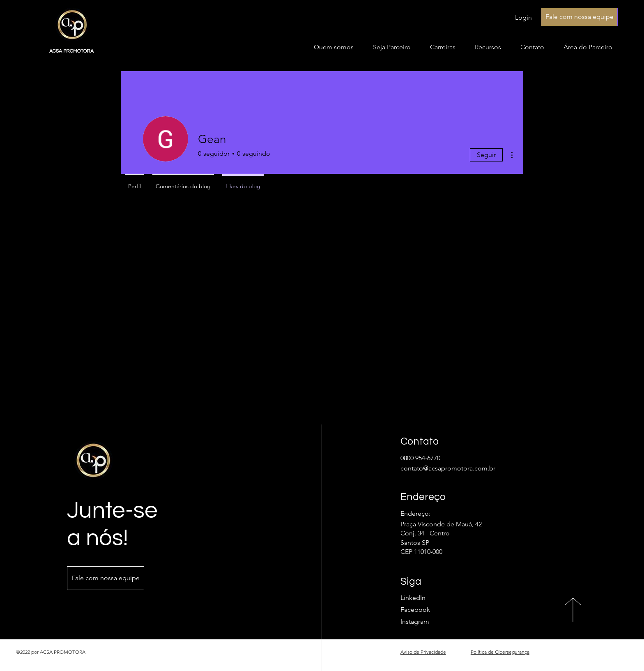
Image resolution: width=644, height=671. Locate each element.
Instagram (415, 621)
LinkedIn (413, 598)
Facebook (415, 610)
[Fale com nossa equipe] (579, 17)
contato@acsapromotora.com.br (448, 468)
